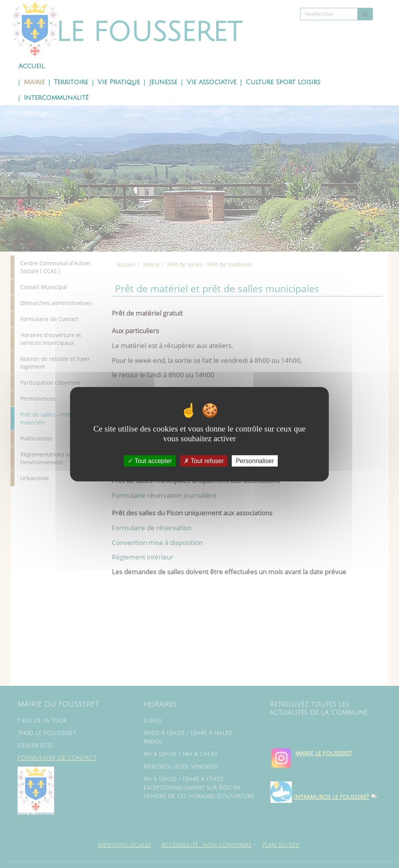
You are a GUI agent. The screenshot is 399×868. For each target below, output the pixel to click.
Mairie (34, 82)
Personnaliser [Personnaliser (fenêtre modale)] (255, 461)
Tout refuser (204, 461)
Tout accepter (150, 461)
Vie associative (212, 82)
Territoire (71, 82)
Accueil (31, 66)
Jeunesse (163, 82)
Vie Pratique (119, 82)
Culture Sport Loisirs (283, 82)
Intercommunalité (56, 98)
